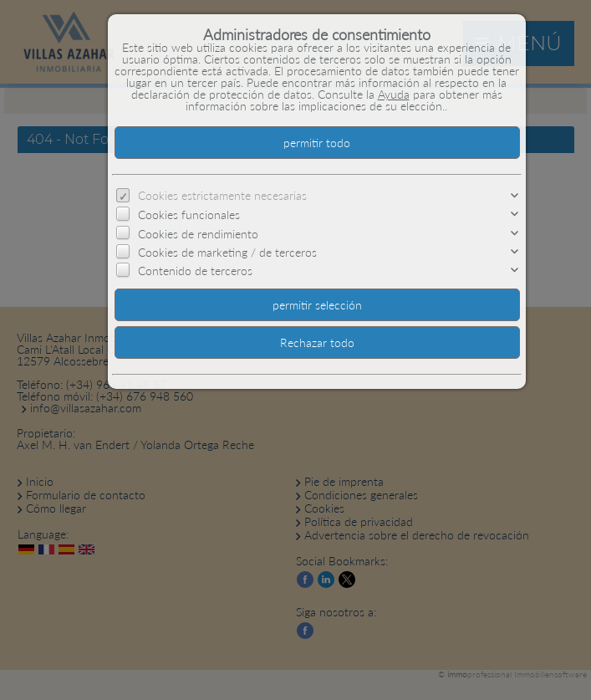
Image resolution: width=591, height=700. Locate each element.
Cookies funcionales (189, 215)
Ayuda (394, 94)
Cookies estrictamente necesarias (222, 195)
